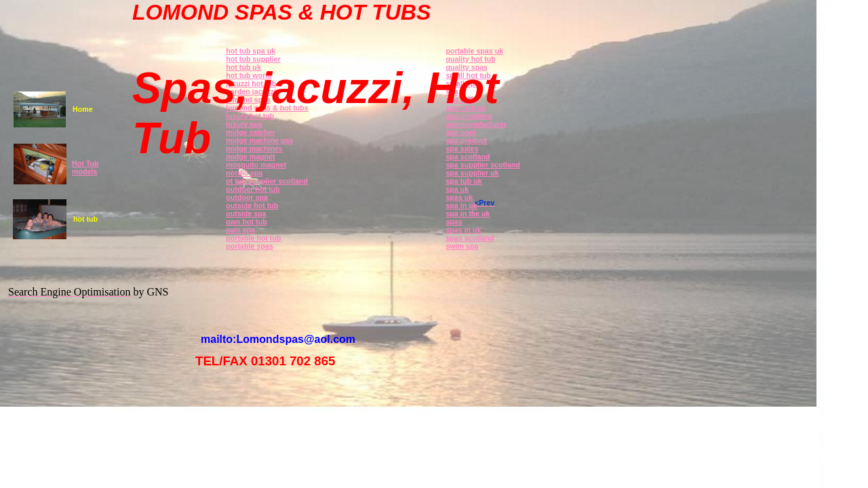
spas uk (459, 197)
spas (454, 222)
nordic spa (244, 173)
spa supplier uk (472, 173)
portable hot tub (253, 238)
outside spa (246, 213)
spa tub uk (463, 181)
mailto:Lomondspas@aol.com (278, 339)
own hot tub (246, 222)
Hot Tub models (85, 167)
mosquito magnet (256, 165)
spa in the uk (468, 213)
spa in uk (461, 205)
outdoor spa (247, 197)
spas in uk (463, 230)
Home (83, 109)
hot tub (85, 219)
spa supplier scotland (483, 165)
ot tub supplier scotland (267, 181)
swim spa (462, 246)
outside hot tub (252, 205)
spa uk (457, 189)
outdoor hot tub (253, 189)
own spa (240, 230)
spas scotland (470, 238)
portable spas (249, 246)
